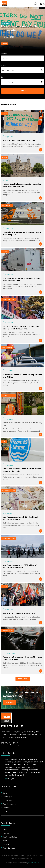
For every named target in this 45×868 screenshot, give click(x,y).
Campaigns (8, 797)
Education (7, 830)
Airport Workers (7, 630)
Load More (23, 679)
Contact (6, 811)
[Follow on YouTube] (11, 744)
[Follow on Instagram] (19, 744)
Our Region (7, 800)
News (5, 793)
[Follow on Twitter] (7, 743)
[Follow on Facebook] (3, 743)
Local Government (8, 299)
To (2, 77)
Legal (5, 841)
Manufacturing (7, 205)
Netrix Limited (34, 863)
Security (5, 251)
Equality (6, 833)
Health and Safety (10, 837)
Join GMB (10, 702)
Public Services (9, 848)
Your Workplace (9, 804)
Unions (4, 44)
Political (6, 844)
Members (7, 808)
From (3, 65)
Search (4, 54)
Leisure (5, 157)
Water (4, 442)
